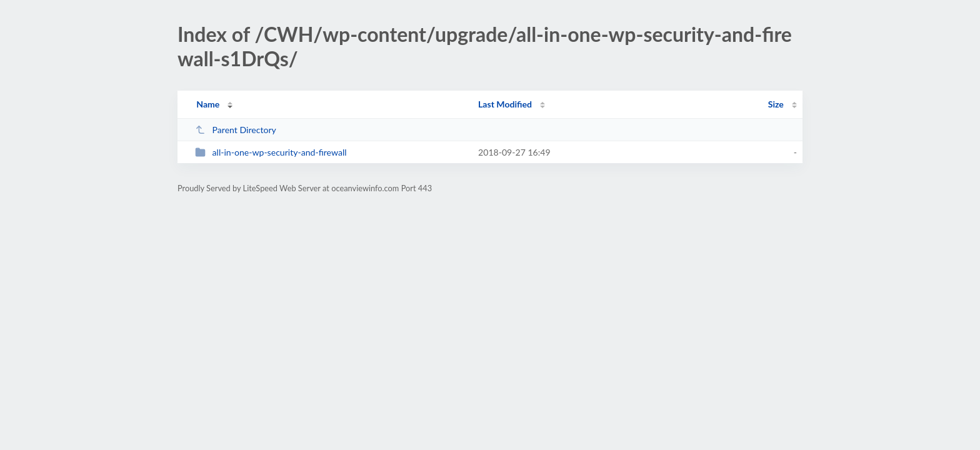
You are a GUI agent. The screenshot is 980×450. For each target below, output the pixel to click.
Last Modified (505, 104)
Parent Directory (236, 130)
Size (776, 104)
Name (208, 104)
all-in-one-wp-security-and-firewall (271, 152)
